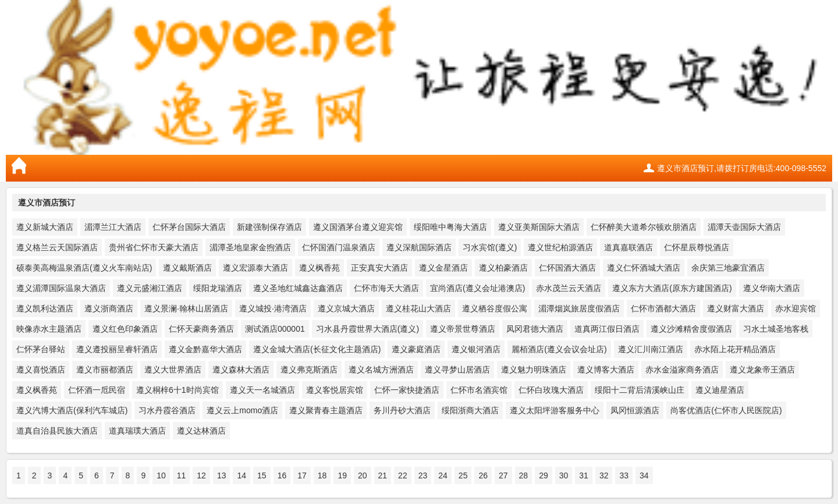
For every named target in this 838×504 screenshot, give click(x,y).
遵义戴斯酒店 (187, 268)
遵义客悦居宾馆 (335, 390)
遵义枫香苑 (319, 268)
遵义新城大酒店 (45, 227)
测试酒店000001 (275, 329)
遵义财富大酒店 (736, 308)
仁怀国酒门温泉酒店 (339, 247)
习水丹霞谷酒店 (167, 410)
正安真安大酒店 (379, 268)
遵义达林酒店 (201, 431)
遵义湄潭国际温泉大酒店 (61, 288)
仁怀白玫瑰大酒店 (551, 390)
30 (564, 475)
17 (302, 475)
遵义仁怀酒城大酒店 (644, 268)
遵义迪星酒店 (720, 390)
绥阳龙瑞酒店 (218, 288)
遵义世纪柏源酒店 (560, 247)
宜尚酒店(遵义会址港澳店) (477, 288)
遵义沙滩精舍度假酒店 (691, 329)
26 (483, 475)
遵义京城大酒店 (346, 308)
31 (584, 475)
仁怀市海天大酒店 (386, 288)
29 (544, 475)
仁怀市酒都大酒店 (663, 308)
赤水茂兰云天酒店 (569, 288)
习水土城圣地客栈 (776, 329)
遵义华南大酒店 (772, 288)
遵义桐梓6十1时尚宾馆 (177, 390)
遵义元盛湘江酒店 (150, 288)
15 (262, 475)
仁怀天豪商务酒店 (201, 329)
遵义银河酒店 (476, 349)
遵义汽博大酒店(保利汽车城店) (72, 410)
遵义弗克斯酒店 (309, 370)
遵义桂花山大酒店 (418, 308)
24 (443, 475)
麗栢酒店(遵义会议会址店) (559, 349)
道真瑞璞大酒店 (137, 431)
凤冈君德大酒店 (535, 329)
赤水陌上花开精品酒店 (735, 349)
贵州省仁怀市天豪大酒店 (154, 247)
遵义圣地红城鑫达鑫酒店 (298, 288)
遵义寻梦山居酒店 (457, 370)
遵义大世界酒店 (173, 370)
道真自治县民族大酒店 (57, 431)
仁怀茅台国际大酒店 (189, 227)
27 (503, 475)
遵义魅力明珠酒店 (534, 370)
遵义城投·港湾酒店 (273, 308)
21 (383, 475)
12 (201, 475)
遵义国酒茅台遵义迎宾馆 (358, 227)
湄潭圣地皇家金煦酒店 (250, 247)
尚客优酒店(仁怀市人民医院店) (726, 410)
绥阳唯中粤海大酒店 (450, 227)
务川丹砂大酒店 (402, 410)
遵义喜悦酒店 (41, 370)
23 (423, 475)
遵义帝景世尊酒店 (463, 329)
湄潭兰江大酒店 (113, 227)
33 (624, 475)
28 (524, 475)
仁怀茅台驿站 (41, 349)
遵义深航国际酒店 (419, 247)
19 (342, 475)
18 (322, 475)
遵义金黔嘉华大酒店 (205, 349)
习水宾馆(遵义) (490, 247)
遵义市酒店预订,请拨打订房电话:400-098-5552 (742, 168)
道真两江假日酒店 (607, 329)
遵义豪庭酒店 (416, 349)
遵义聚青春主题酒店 (326, 410)
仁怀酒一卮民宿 (97, 390)
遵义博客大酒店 (606, 370)
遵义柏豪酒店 (503, 268)
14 (242, 475)
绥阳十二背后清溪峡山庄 (640, 390)
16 (282, 475)
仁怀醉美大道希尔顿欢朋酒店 (644, 227)
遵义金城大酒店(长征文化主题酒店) (317, 349)
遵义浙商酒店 (109, 308)
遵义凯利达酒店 (45, 308)
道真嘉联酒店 (628, 247)
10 (161, 475)
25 (463, 475)
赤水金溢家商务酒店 (682, 370)
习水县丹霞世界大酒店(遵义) (367, 329)
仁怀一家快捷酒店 (407, 390)
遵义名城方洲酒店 (381, 370)
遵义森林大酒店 (241, 370)
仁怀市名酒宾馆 (479, 390)
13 (222, 475)
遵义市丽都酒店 (105, 370)
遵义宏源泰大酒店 (255, 268)
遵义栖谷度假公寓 (495, 308)
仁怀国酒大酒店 (567, 268)
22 (403, 475)
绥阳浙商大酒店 (470, 410)
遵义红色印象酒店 (125, 329)
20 (363, 475)
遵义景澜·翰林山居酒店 (186, 308)
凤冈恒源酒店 (635, 410)
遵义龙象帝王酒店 (762, 370)
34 (644, 475)
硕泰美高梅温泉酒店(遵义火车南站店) (84, 268)
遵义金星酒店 (443, 268)
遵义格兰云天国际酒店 (57, 247)
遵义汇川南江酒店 (651, 349)
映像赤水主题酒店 (49, 329)
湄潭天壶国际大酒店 (744, 227)
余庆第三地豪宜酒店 (728, 268)
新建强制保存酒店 (269, 227)
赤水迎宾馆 (796, 308)
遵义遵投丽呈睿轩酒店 (117, 349)
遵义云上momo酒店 (242, 410)
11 (182, 475)
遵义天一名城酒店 (262, 390)
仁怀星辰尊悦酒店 (697, 247)
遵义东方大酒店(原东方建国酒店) (672, 288)
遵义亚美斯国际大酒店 (539, 227)
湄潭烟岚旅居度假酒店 (579, 308)
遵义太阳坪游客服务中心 (555, 410)
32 (604, 475)
